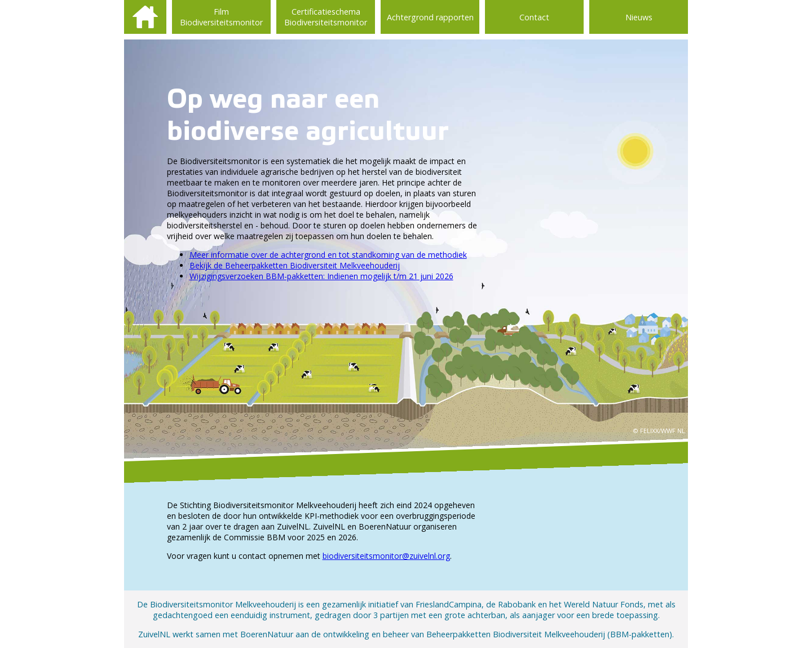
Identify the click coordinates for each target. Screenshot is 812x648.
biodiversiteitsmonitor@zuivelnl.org (386, 556)
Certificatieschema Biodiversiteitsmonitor (326, 17)
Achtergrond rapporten (430, 17)
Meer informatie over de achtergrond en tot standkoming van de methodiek (328, 255)
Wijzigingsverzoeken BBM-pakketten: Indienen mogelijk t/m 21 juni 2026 (321, 276)
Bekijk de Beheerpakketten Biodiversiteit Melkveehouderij (295, 265)
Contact (534, 17)
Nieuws (639, 17)
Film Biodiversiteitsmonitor (221, 17)
